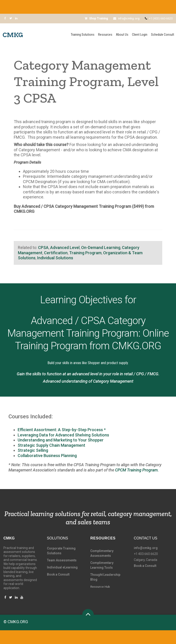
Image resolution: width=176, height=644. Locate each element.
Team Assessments (62, 560)
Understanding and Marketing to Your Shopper (61, 440)
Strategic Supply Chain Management (51, 445)
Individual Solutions (55, 258)
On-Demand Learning (101, 248)
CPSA (43, 248)
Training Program (85, 253)
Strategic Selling (33, 450)
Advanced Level (65, 248)
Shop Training (96, 18)
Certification (56, 253)
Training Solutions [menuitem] (83, 35)
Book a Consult (58, 574)
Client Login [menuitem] (140, 35)
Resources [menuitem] (105, 35)
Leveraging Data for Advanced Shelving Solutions (63, 435)
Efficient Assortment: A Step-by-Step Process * (62, 430)
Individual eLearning (62, 567)
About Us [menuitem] (122, 35)
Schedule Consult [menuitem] (163, 35)
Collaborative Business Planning (48, 456)
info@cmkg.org (126, 18)
